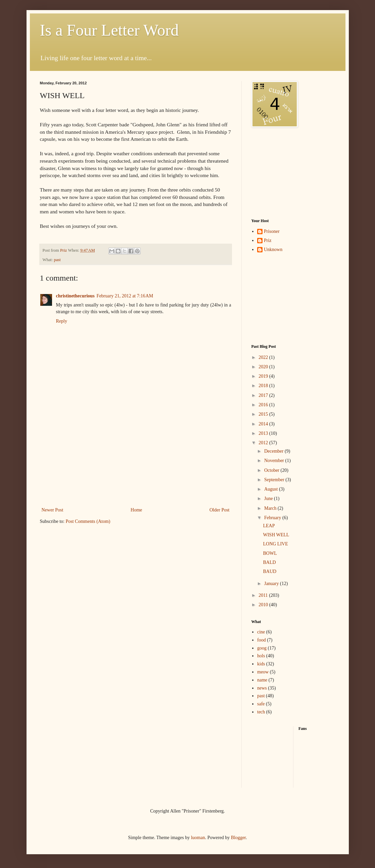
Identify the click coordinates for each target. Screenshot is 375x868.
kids (261, 664)
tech (261, 712)
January (272, 584)
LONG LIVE (275, 544)
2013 (264, 433)
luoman (198, 838)
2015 (264, 414)
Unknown (273, 250)
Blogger (238, 838)
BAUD (270, 571)
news (262, 688)
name (262, 680)
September (275, 480)
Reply (62, 321)
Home (136, 510)
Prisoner (272, 231)
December (274, 451)
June (269, 499)
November (275, 461)
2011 (264, 595)
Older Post (220, 510)
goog (262, 648)
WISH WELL (276, 535)
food (262, 640)
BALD (269, 562)
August (272, 489)
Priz (268, 240)
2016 (264, 405)
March (271, 508)
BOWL (270, 553)
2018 (264, 386)
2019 (264, 376)
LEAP (269, 526)
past (57, 260)
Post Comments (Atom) (88, 521)
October (272, 470)
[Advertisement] (136, 464)
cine (261, 632)
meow (263, 672)
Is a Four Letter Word (109, 30)
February (273, 518)
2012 (264, 443)
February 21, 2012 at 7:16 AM (125, 296)
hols (261, 656)
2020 (264, 367)
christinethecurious (75, 296)
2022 (264, 357)
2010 (264, 605)
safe (261, 704)
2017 (264, 395)
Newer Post (53, 510)
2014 (264, 424)
